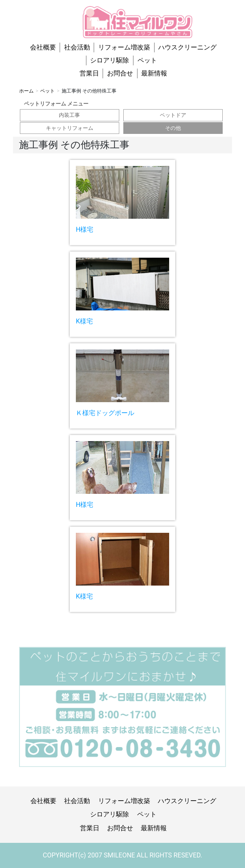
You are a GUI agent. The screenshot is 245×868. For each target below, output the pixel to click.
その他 (173, 128)
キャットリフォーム (70, 128)
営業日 (89, 73)
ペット (147, 60)
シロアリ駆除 (110, 60)
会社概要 (43, 47)
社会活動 (77, 47)
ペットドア (173, 115)
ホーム (26, 91)
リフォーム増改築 (124, 47)
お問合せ (120, 73)
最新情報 (154, 73)
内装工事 (69, 115)
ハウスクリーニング (187, 47)
